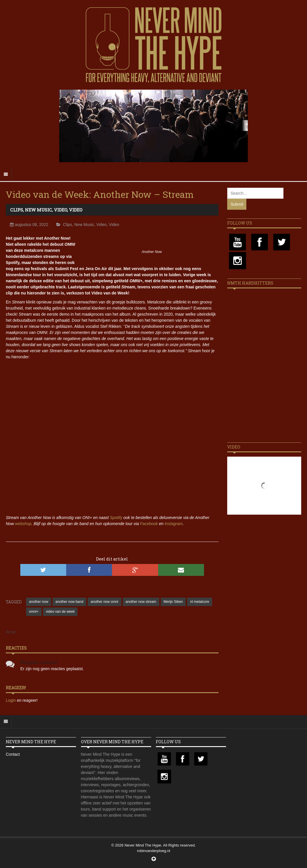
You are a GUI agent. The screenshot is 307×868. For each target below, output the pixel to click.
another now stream (141, 602)
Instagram (174, 524)
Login (11, 700)
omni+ (34, 612)
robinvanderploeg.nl (153, 851)
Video (61, 210)
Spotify (116, 518)
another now (39, 602)
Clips (17, 210)
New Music (38, 210)
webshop (23, 524)
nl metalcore (199, 602)
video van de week (60, 612)
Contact (13, 754)
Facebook (149, 524)
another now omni (104, 602)
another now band (69, 602)
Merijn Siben (173, 602)
